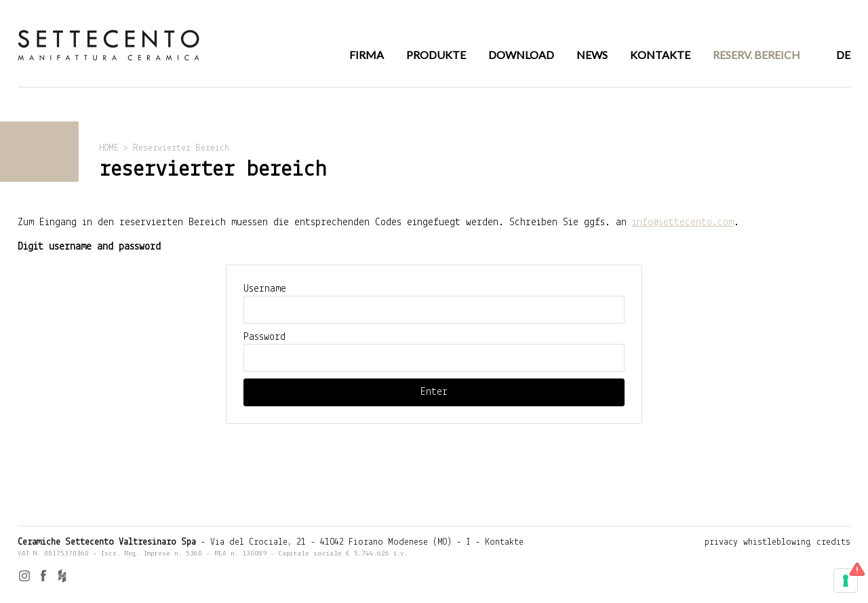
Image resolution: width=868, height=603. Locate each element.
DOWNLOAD (521, 55)
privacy (721, 542)
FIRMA (367, 55)
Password (264, 337)
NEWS (592, 55)
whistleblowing (777, 542)
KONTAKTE (660, 55)
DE (843, 55)
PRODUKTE (436, 55)
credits (833, 542)
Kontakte (504, 542)
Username (265, 289)
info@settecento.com (683, 222)
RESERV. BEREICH (756, 55)
